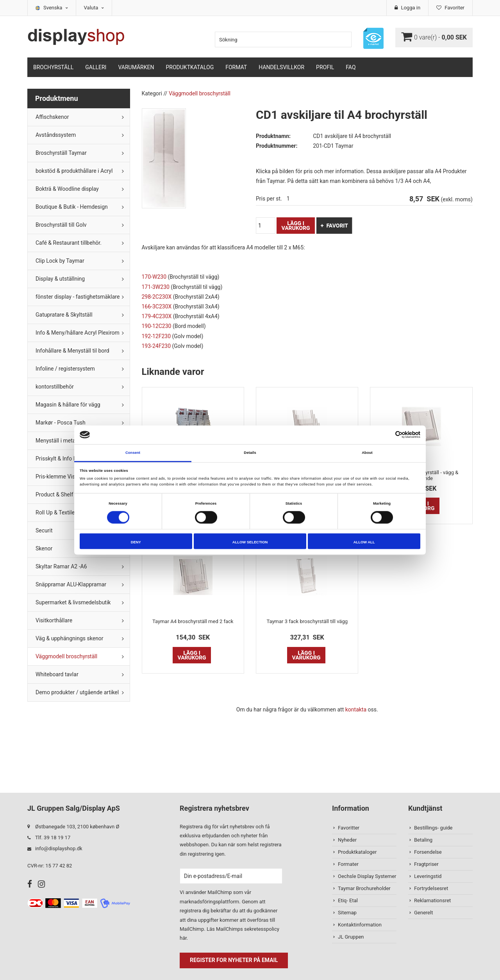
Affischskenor (52, 117)
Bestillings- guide (433, 828)
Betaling (423, 840)
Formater (348, 864)
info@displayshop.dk (59, 848)
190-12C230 (157, 326)
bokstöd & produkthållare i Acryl (74, 171)
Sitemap (347, 913)
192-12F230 (156, 336)
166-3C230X (157, 306)
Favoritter (349, 828)
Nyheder (347, 840)
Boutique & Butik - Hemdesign (72, 207)
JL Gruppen (351, 937)
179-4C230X (157, 316)
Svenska (56, 8)
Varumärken (136, 67)
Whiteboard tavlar (57, 674)
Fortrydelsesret (431, 888)
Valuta (94, 8)
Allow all (364, 542)
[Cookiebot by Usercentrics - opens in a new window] (386, 435)
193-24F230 (156, 346)
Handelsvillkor (281, 67)
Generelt (423, 913)
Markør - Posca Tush (61, 423)
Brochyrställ (53, 67)
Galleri (96, 67)
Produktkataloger (357, 852)
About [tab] (367, 453)
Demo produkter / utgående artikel (77, 692)
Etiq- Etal (348, 900)
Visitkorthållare (54, 620)
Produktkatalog (190, 67)
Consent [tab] (133, 453)
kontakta (356, 709)
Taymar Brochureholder (364, 888)
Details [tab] (250, 453)
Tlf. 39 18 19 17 (53, 838)
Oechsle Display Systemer (367, 876)
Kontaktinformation (360, 925)
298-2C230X (157, 297)
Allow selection (250, 542)
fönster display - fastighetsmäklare (78, 297)
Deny (136, 542)
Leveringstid (428, 876)
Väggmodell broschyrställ (66, 656)
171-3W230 (156, 287)
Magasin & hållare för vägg (68, 405)
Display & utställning (60, 279)
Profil (325, 67)
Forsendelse (428, 852)
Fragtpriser (426, 864)
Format (236, 67)
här (183, 938)
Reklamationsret (432, 900)
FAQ (351, 67)
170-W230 (154, 277)
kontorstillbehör (55, 387)
